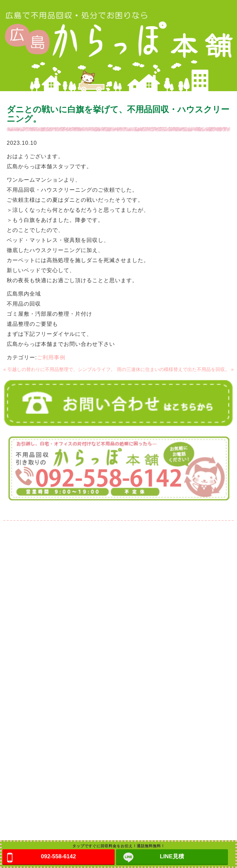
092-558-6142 (58, 856)
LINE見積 (172, 856)
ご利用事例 (51, 357)
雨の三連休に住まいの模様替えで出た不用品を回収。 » (175, 369)
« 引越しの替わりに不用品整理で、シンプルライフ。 (59, 369)
